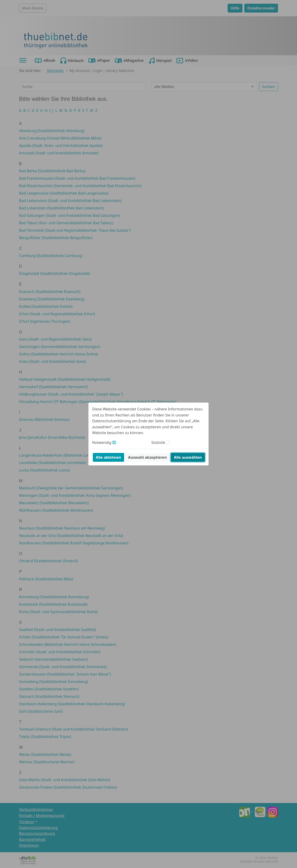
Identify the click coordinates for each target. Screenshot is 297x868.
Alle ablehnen (108, 457)
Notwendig (102, 442)
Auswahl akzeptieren (147, 457)
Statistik (158, 442)
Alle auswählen (188, 457)
